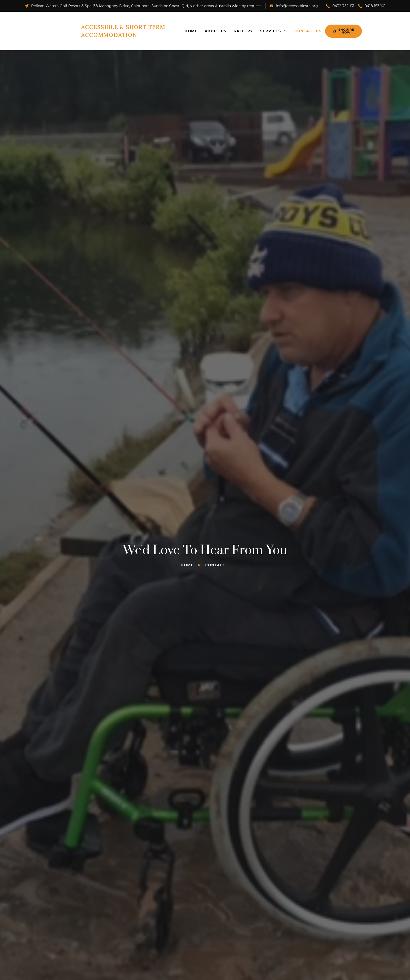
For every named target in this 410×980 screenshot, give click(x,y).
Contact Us (290, 27)
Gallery (224, 27)
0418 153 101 (372, 6)
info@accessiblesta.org (294, 6)
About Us (196, 27)
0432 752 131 (340, 6)
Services (254, 28)
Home (171, 27)
